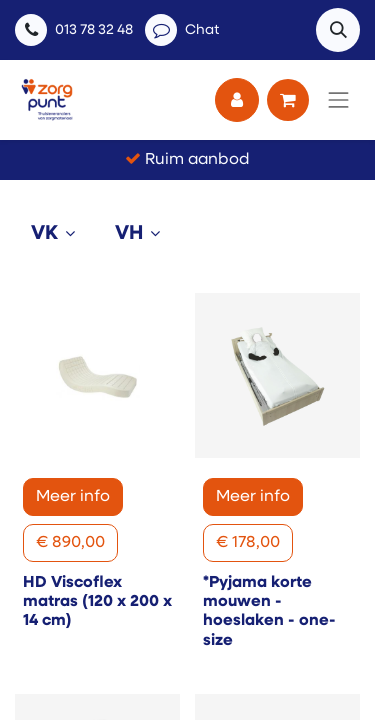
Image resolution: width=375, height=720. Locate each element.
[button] (338, 30)
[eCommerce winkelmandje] (288, 100)
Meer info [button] (73, 497)
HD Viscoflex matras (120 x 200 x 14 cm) (97, 602)
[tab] (57, 234)
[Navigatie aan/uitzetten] (339, 100)
